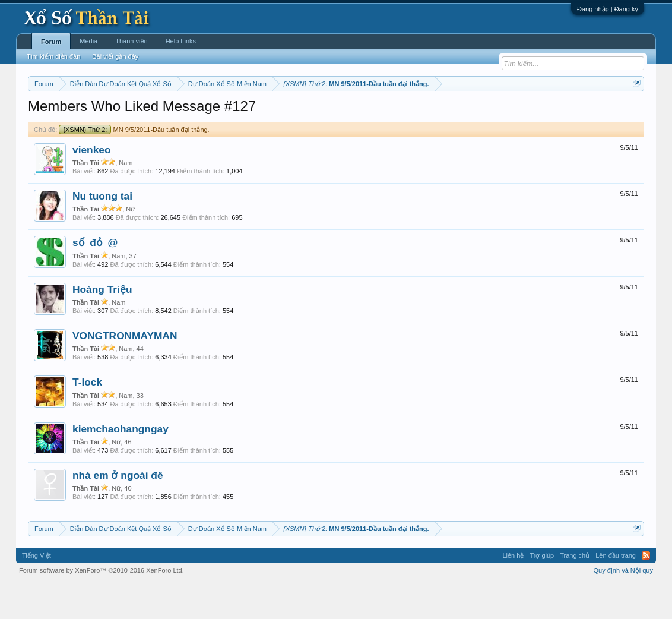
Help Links (181, 41)
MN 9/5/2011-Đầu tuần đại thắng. (134, 165)
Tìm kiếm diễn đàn (53, 56)
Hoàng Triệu (102, 325)
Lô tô (519, 113)
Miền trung (126, 113)
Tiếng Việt (37, 592)
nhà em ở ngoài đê (118, 511)
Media (88, 41)
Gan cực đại (452, 113)
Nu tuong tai (102, 232)
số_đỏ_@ (95, 279)
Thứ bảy (342, 113)
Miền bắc (88, 113)
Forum (51, 42)
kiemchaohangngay (121, 465)
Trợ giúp (542, 592)
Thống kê (411, 113)
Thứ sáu (310, 113)
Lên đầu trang (616, 592)
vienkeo (92, 185)
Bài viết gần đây (115, 56)
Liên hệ (513, 592)
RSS (646, 592)
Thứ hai (188, 113)
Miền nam (52, 113)
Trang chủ (575, 592)
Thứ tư (245, 113)
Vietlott (159, 113)
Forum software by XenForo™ (102, 606)
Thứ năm (276, 113)
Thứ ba (218, 113)
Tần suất (491, 113)
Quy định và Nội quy (624, 606)
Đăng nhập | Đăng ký (608, 9)
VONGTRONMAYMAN (125, 371)
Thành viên (131, 41)
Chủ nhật (376, 113)
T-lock (87, 418)
